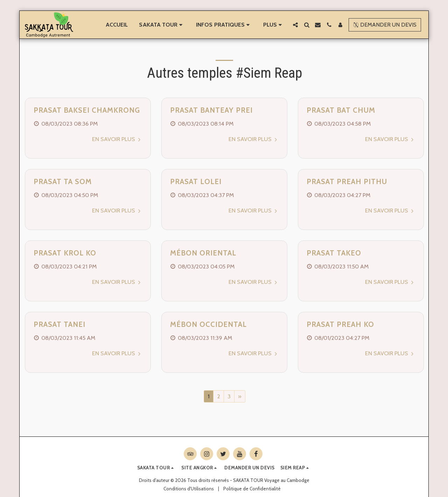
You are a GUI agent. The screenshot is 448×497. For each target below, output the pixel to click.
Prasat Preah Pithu (347, 181)
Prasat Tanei (59, 324)
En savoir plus (117, 139)
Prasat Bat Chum (341, 110)
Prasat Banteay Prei (211, 110)
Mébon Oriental (203, 253)
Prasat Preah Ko (340, 324)
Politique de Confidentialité (252, 489)
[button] (162, 25)
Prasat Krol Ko (65, 253)
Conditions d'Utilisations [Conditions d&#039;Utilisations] (189, 489)
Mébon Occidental (208, 324)
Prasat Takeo (334, 253)
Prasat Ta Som (63, 181)
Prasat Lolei (196, 181)
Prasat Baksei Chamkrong (87, 110)
